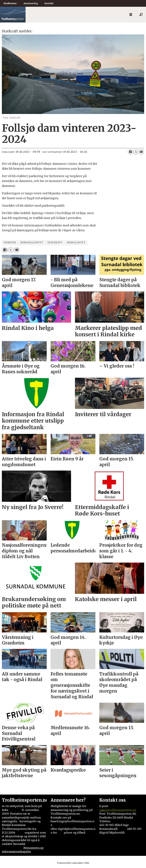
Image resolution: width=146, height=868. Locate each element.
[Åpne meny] (131, 15)
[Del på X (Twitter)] (136, 152)
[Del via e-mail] (141, 152)
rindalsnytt (76, 243)
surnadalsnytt (32, 243)
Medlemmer (10, 3)
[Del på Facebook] (130, 152)
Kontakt (49, 3)
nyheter (10, 243)
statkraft (55, 243)
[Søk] (141, 15)
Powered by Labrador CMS (73, 863)
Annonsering (31, 3)
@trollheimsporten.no (121, 810)
